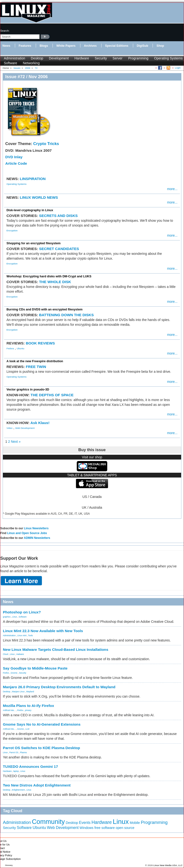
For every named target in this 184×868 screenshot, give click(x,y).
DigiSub (142, 46)
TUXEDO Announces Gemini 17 (30, 766)
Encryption (12, 230)
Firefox (6, 673)
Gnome (14, 673)
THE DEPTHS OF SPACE (52, 395)
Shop (160, 46)
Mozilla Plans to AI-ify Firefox (28, 706)
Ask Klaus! (40, 423)
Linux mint (22, 635)
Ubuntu (21, 348)
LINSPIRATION (33, 179)
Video (9, 428)
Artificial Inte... (9, 710)
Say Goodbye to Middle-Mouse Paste (35, 668)
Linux (15, 617)
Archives (90, 46)
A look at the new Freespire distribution (35, 361)
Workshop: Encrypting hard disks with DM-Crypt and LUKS (49, 276)
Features (25, 46)
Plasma (23, 752)
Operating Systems (168, 58)
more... (172, 189)
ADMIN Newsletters (37, 538)
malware (20, 654)
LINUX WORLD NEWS (39, 197)
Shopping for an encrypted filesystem (33, 243)
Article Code (16, 163)
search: (5, 31)
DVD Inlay (14, 157)
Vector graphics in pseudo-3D (28, 390)
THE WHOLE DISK (55, 282)
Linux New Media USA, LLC (168, 865)
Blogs (44, 46)
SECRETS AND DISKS (58, 216)
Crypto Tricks (46, 144)
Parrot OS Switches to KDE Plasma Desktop (42, 748)
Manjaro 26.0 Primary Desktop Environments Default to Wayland (59, 687)
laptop (16, 771)
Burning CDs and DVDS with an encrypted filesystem (45, 309)
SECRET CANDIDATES (59, 249)
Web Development (25, 428)
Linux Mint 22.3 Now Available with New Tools (43, 631)
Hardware (82, 58)
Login (178, 68)
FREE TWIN (36, 367)
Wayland (30, 692)
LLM (27, 729)
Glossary (9, 865)
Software (10, 63)
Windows (87, 828)
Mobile (135, 823)
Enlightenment (18, 790)
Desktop (37, 58)
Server (117, 58)
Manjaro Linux (18, 692)
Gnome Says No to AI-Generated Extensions (42, 724)
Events (85, 823)
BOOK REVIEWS (40, 343)
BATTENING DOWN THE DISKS (66, 315)
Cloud (6, 654)
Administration (15, 58)
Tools (30, 635)
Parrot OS (14, 752)
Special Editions (117, 46)
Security (101, 58)
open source (125, 828)
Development (59, 58)
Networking (31, 63)
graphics (7, 617)
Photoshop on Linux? (22, 612)
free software (104, 828)
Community (48, 822)
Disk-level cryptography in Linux (30, 210)
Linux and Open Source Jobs (27, 533)
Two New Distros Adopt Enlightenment (37, 785)
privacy (28, 710)
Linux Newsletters (36, 528)
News (6, 46)
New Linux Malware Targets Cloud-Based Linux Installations (56, 650)
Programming (138, 58)
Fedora (10, 348)
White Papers (66, 46)
